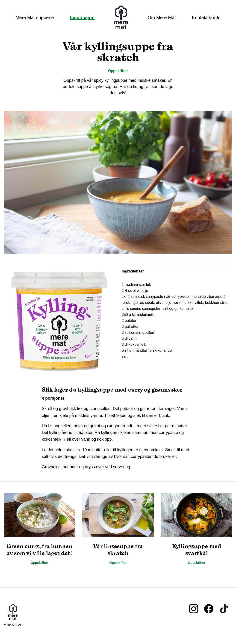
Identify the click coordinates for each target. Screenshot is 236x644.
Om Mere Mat (162, 18)
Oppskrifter (118, 71)
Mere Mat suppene (35, 18)
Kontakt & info (206, 18)
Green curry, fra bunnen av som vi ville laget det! (39, 550)
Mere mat (121, 18)
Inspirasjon (82, 18)
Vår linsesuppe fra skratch (118, 550)
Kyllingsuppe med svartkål (197, 550)
